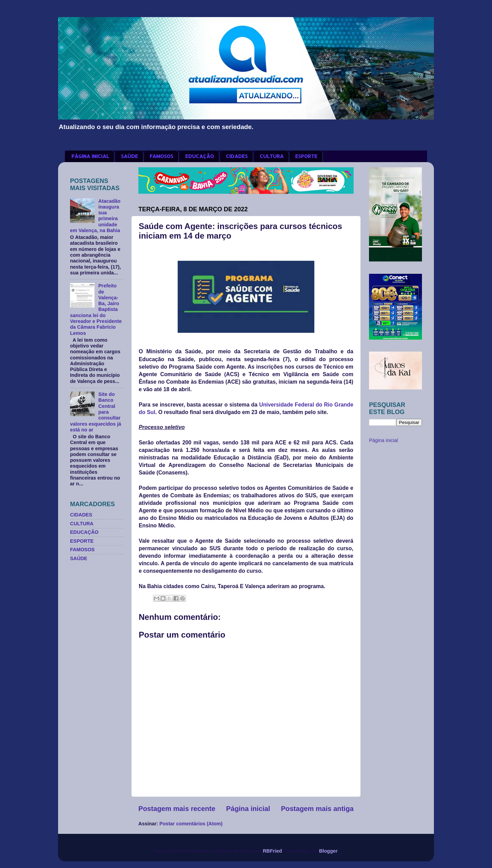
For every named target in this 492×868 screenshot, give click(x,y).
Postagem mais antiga (317, 809)
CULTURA (272, 156)
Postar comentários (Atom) (191, 824)
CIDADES (237, 156)
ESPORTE (306, 156)
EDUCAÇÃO (200, 156)
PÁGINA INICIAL (90, 156)
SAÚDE (129, 156)
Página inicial (248, 809)
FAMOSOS (161, 156)
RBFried (272, 851)
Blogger (328, 851)
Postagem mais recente (177, 809)
